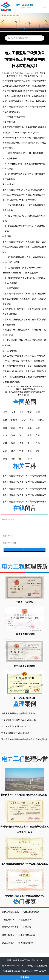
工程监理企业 (25, 920)
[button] (3, 22)
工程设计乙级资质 (25, 602)
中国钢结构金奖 (26, 943)
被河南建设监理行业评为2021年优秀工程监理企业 (24, 864)
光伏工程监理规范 (10, 912)
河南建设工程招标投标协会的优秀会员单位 (25, 896)
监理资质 (27, 927)
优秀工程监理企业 (10, 927)
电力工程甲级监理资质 (25, 666)
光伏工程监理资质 (31, 912)
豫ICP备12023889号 (30, 971)
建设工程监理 (8, 943)
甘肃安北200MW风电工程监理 (15, 733)
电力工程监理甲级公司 (33, 76)
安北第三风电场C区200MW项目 (16, 726)
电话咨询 (25, 977)
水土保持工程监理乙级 (25, 698)
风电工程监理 (8, 935)
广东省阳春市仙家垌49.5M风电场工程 (19, 720)
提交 (25, 550)
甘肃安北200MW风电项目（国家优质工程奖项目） (24, 795)
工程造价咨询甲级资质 (25, 634)
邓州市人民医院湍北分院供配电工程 (18, 713)
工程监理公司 (8, 920)
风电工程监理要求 (27, 935)
